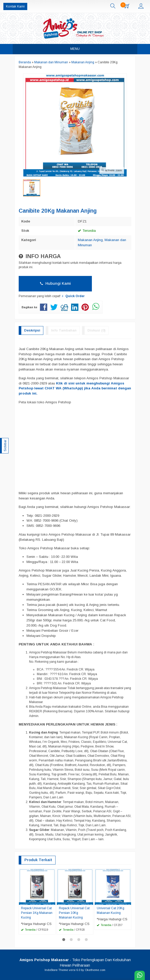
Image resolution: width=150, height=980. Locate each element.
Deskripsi (32, 330)
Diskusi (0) (96, 330)
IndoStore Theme (56, 970)
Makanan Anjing (90, 240)
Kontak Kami (15, 6)
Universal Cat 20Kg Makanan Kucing (111, 910)
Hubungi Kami (55, 283)
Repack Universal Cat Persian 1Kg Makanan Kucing (37, 913)
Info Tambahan (64, 330)
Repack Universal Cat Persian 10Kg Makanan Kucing (74, 913)
